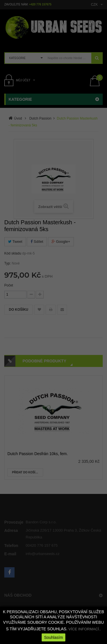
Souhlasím (53, 637)
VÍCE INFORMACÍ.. (85, 629)
